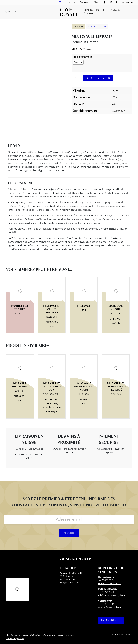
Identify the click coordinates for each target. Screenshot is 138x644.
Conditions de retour (53, 635)
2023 (115, 91)
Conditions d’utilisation (30, 635)
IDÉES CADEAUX (111, 10)
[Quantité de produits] (77, 78)
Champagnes (91, 10)
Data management (15, 639)
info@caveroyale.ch (70, 583)
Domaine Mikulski (97, 27)
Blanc (115, 104)
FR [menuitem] (60, 3)
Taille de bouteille (82, 57)
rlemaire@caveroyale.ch (110, 584)
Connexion (127, 3)
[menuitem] (60, 3)
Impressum (70, 635)
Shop (8, 12)
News (97, 3)
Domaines (85, 3)
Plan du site (11, 635)
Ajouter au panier (98, 78)
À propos (71, 3)
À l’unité (89, 14)
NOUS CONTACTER (111, 620)
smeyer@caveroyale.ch (110, 608)
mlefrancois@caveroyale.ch (111, 596)
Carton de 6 (119, 111)
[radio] (78, 62)
